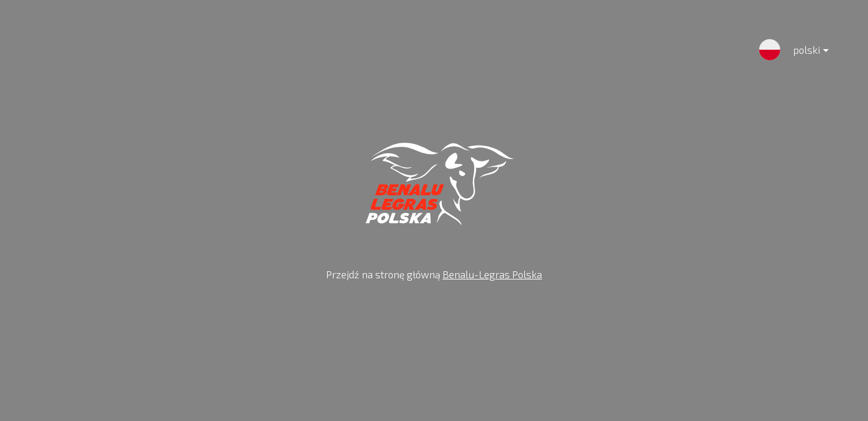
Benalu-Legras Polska (492, 274)
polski (802, 52)
